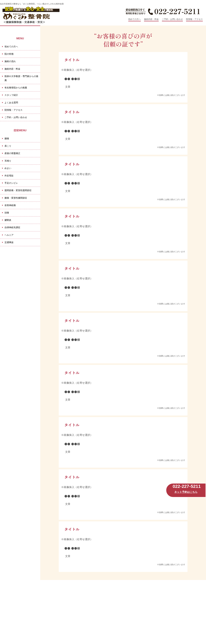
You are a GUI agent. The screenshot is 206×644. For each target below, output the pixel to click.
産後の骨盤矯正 (12, 153)
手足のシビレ (11, 183)
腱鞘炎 (8, 220)
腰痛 (7, 138)
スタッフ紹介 (11, 95)
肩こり (8, 146)
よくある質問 (11, 103)
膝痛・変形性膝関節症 (16, 198)
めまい (8, 168)
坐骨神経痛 (10, 205)
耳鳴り (8, 161)
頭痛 (7, 213)
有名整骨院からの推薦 (16, 88)
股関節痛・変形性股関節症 (18, 190)
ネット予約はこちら (186, 492)
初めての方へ (135, 19)
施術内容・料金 (151, 19)
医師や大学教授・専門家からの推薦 (21, 78)
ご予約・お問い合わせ (172, 19)
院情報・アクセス (194, 19)
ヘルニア (9, 235)
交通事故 (9, 242)
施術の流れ (10, 61)
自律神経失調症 (12, 227)
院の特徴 (9, 54)
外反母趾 (9, 176)
